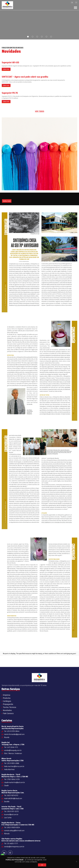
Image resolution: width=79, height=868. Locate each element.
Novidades (7, 710)
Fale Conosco (8, 713)
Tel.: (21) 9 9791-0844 (12, 731)
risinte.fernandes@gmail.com (14, 734)
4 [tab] (42, 37)
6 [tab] (51, 37)
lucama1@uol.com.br (11, 814)
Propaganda (8, 704)
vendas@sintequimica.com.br (14, 847)
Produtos (7, 698)
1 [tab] (28, 37)
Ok (42, 865)
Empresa (7, 695)
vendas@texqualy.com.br (13, 750)
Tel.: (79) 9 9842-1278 (12, 779)
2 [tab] (33, 37)
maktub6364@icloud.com (13, 798)
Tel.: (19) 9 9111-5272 (11, 811)
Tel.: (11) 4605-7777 (11, 843)
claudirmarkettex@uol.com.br (15, 782)
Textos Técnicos (10, 707)
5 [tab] (46, 37)
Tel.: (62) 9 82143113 (11, 795)
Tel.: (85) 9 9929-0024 (12, 827)
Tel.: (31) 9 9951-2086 (12, 763)
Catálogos (7, 701)
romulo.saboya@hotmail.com (14, 831)
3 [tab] (37, 37)
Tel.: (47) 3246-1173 (11, 747)
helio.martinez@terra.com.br (14, 766)
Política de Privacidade (15, 860)
